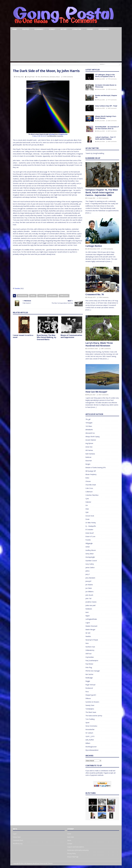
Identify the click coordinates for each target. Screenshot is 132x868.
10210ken (89, 426)
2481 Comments (106, 349)
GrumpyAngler (90, 557)
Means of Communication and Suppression (71, 336)
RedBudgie (89, 678)
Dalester (88, 502)
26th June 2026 (101, 108)
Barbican (88, 457)
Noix (87, 643)
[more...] (88, 213)
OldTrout (88, 654)
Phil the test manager (93, 671)
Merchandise (104, 29)
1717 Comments (112, 100)
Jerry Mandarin (90, 578)
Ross (87, 692)
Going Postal (30, 77)
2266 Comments (112, 121)
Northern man (90, 647)
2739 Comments (108, 249)
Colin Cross (89, 488)
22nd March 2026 (92, 349)
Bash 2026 (71, 837)
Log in (15, 834)
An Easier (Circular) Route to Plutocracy (106, 86)
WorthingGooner (91, 747)
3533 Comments (104, 198)
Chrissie (88, 481)
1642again (89, 423)
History (64, 29)
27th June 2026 (101, 89)
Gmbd (88, 547)
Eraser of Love (90, 536)
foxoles (17, 288)
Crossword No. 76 (95, 294)
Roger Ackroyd (90, 685)
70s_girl (88, 419)
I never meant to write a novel (23, 336)
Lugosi (88, 623)
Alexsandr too (90, 433)
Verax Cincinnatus (91, 726)
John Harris (52, 296)
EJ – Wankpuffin (91, 526)
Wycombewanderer (92, 750)
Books (33, 296)
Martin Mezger (90, 630)
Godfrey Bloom (91, 550)
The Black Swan (91, 712)
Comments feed (18, 840)
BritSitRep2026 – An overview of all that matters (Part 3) (107, 128)
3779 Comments (112, 89)
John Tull (88, 598)
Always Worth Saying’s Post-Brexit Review (106, 117)
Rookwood (89, 688)
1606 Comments (112, 108)
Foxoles (42, 296)
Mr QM (88, 633)
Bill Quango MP (91, 471)
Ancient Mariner (91, 440)
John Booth (89, 595)
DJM (87, 512)
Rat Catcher (89, 674)
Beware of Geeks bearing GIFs (96, 467)
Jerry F (88, 574)
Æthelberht (89, 430)
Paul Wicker (89, 664)
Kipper (88, 616)
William (88, 743)
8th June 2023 (91, 395)
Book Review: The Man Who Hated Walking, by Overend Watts (46, 337)
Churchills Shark (91, 485)
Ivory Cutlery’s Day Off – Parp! (106, 106)
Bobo (87, 478)
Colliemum (89, 492)
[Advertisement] (66, 47)
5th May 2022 (20, 77)
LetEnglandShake (91, 619)
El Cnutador (89, 530)
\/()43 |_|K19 (90, 736)
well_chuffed (90, 740)
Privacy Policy (72, 853)
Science (52, 29)
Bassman (89, 461)
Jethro (88, 571)
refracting (51, 134)
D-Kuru (35, 136)
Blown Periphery (91, 474)
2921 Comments (104, 395)
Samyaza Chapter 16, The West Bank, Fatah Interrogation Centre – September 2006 (102, 192)
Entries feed (17, 837)
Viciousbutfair (90, 729)
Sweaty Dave (90, 705)
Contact (70, 844)
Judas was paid (90, 605)
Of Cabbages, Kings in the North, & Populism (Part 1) (105, 75)
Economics (39, 29)
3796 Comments (104, 297)
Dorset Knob (90, 516)
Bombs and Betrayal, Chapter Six (106, 96)
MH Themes (49, 863)
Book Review (45, 77)
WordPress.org (18, 844)
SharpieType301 (91, 695)
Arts (39, 77)
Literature (77, 29)
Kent (87, 612)
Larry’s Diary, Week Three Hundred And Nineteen (99, 344)
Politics (26, 29)
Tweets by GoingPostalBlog (95, 153)
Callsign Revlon (94, 246)
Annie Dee (89, 447)
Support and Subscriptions (76, 847)
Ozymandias (90, 657)
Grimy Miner (90, 554)
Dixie (87, 509)
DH (87, 505)
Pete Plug (89, 667)
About (69, 840)
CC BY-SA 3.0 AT (42, 136)
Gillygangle (89, 543)
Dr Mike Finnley (91, 523)
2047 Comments (112, 131)
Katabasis (89, 609)
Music (58, 77)
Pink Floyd (64, 296)
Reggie (88, 681)
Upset (87, 723)
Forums (90, 29)
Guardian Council (91, 561)
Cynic (87, 499)
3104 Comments (68, 77)
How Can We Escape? (96, 392)
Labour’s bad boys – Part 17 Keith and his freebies (105, 138)
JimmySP (88, 581)
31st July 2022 (91, 198)
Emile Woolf (90, 533)
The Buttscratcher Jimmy (94, 716)
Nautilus (88, 636)
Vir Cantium (89, 733)
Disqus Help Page (73, 857)
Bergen (88, 464)
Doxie (87, 519)
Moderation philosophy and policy (78, 850)
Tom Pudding (90, 719)
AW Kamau (89, 450)
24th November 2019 (94, 249)
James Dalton (90, 568)
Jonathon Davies (91, 602)
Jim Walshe (89, 585)
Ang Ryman (89, 443)
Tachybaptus (90, 709)
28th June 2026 (101, 79)
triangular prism (63, 134)
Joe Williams (90, 592)
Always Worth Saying (92, 437)
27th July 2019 (91, 297)
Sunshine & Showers (92, 702)
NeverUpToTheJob (92, 640)
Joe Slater (89, 588)
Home (15, 29)
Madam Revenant (91, 626)
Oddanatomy (90, 650)
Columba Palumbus (92, 495)
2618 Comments (112, 141)
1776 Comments (112, 79)
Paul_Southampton (92, 660)
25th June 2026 (101, 131)
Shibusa (88, 698)
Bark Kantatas (90, 454)
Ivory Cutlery (90, 564)
